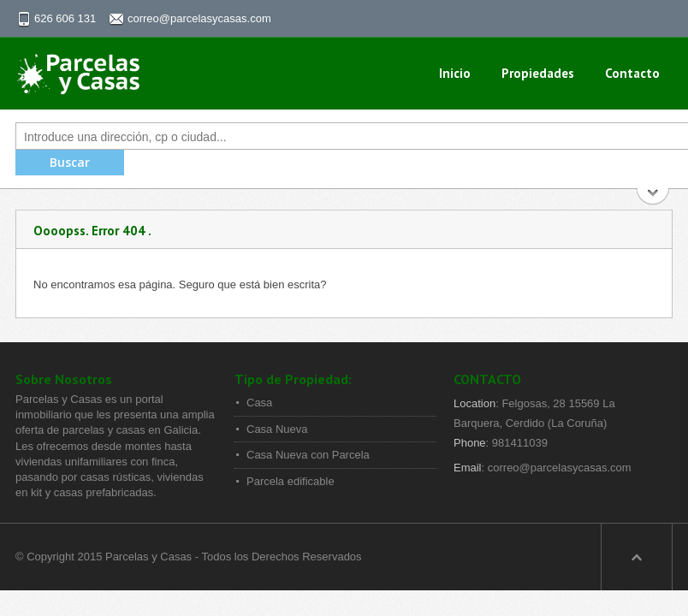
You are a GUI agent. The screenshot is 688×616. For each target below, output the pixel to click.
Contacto (632, 73)
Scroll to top (637, 557)
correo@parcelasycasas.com (199, 18)
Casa (259, 403)
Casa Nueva (277, 429)
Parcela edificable (291, 481)
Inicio (455, 73)
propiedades (538, 73)
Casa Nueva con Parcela (308, 455)
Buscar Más (653, 198)
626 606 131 (65, 18)
